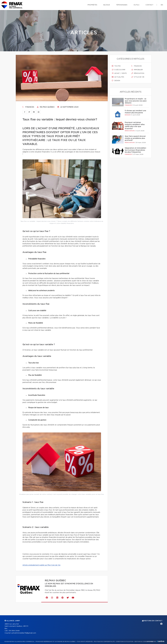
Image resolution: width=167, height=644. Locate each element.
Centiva (161, 641)
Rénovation (138, 73)
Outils (136, 5)
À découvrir (119, 70)
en (162, 5)
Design (116, 81)
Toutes (116, 66)
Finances (28, 107)
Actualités (118, 77)
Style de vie (138, 77)
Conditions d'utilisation (124, 642)
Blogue (107, 5)
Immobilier (137, 70)
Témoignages (122, 5)
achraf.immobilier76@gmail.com (24, 633)
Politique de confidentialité (104, 642)
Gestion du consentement (144, 642)
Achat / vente (119, 73)
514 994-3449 (14, 631)
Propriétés (92, 5)
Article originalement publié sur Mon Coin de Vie (41, 565)
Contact (149, 5)
